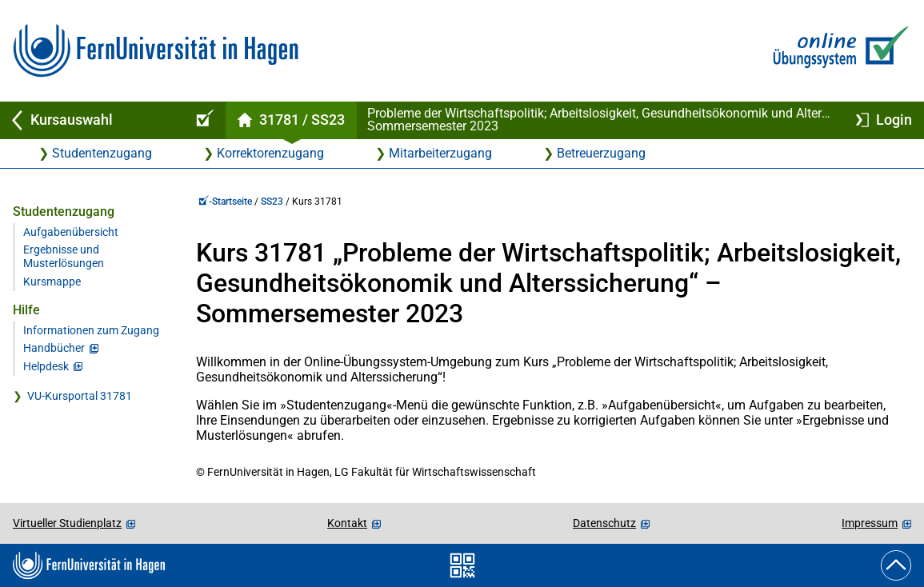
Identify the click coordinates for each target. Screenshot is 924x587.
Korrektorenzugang (270, 153)
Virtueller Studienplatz (67, 523)
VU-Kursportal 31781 (80, 396)
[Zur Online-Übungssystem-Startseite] (837, 51)
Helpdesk (46, 367)
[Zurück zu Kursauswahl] (90, 120)
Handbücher (54, 348)
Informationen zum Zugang (91, 331)
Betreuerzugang (601, 153)
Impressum (870, 523)
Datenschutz (604, 523)
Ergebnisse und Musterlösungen (64, 257)
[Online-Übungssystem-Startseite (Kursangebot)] (202, 120)
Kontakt (347, 523)
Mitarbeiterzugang (440, 153)
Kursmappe (52, 282)
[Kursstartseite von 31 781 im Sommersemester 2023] (291, 120)
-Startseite (225, 202)
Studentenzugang (102, 153)
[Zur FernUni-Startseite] (156, 51)
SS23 (272, 202)
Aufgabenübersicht (71, 232)
